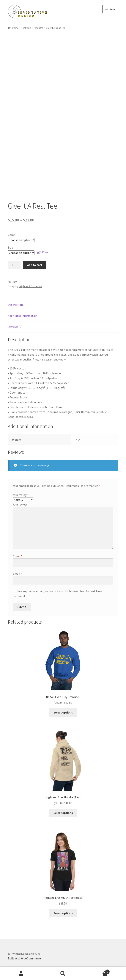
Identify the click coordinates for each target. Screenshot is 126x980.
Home (15, 28)
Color (11, 235)
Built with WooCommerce (24, 958)
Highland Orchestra (32, 28)
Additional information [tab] (23, 316)
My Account (21, 974)
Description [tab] (15, 305)
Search (63, 974)
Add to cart (35, 265)
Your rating (21, 495)
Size (10, 247)
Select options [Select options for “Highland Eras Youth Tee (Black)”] (63, 913)
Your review (21, 504)
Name (17, 556)
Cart (97, 971)
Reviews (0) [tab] (15, 327)
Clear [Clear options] (45, 252)
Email (17, 574)
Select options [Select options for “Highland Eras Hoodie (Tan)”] (63, 813)
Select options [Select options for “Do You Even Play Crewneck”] (63, 712)
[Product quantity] (14, 265)
